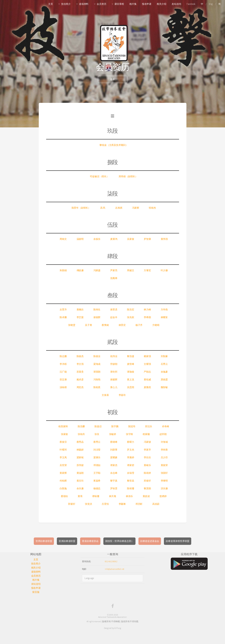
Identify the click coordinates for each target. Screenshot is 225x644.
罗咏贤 (114, 488)
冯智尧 (97, 380)
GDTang (118, 628)
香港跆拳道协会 (90, 541)
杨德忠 (97, 488)
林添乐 (129, 496)
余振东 (97, 239)
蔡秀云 (97, 442)
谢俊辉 (97, 317)
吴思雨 (130, 387)
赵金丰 (114, 317)
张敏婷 (113, 434)
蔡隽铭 (105, 325)
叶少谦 (164, 270)
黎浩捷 (130, 356)
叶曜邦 (63, 450)
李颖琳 (122, 504)
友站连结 (176, 4)
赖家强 (147, 356)
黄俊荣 (164, 465)
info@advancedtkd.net (115, 569)
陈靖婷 (147, 473)
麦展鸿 (114, 239)
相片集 (133, 4)
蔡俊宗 (63, 442)
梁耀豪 (114, 457)
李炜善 (164, 450)
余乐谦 (80, 488)
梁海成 (97, 364)
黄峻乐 (147, 465)
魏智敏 (164, 387)
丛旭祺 (119, 208)
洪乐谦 (164, 488)
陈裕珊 (130, 488)
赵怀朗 (163, 434)
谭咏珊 (96, 496)
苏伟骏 (80, 465)
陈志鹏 (63, 356)
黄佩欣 (80, 310)
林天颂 (113, 496)
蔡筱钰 (64, 496)
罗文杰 (130, 450)
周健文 (130, 270)
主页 (51, 4)
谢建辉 (114, 380)
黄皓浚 (146, 496)
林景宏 (122, 325)
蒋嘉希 (97, 481)
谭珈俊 (130, 372)
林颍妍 (80, 450)
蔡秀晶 (80, 442)
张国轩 (164, 473)
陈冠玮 (132, 426)
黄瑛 (80, 496)
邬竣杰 (152, 208)
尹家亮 (114, 270)
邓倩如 (97, 465)
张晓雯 (72, 325)
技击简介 (66, 4)
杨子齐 (139, 325)
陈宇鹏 (115, 426)
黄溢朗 (80, 473)
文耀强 (147, 364)
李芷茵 (80, 317)
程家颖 (146, 434)
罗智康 (147, 239)
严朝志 (147, 372)
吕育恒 (105, 504)
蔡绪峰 (114, 442)
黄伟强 (164, 239)
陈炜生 (97, 310)
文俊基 (105, 395)
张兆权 (130, 317)
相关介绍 (161, 4)
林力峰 (147, 310)
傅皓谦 (80, 270)
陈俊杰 (80, 356)
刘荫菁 (114, 450)
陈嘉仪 (98, 426)
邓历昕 (139, 504)
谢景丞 (114, 310)
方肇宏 (147, 270)
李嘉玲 (122, 395)
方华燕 (164, 310)
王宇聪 (97, 473)
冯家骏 (147, 442)
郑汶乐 (149, 426)
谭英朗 (97, 372)
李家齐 (147, 450)
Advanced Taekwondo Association (112, 617)
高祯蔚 (156, 504)
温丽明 (80, 239)
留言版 (36, 592)
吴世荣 (63, 465)
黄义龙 (130, 380)
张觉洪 (88, 504)
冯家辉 (135, 208)
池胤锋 (114, 278)
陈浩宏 (130, 310)
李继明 (164, 481)
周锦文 (63, 239)
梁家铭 (80, 457)
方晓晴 (156, 325)
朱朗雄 (63, 270)
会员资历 (101, 4)
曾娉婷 (163, 496)
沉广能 (63, 372)
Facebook (191, 4)
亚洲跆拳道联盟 (67, 541)
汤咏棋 (63, 387)
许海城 (164, 442)
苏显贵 (80, 372)
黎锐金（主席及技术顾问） (114, 145)
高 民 (103, 208)
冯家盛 (97, 270)
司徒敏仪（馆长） (99, 176)
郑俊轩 (147, 481)
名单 (113, 79)
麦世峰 (130, 364)
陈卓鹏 (63, 317)
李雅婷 (130, 457)
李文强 (80, 364)
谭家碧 (130, 465)
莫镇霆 (164, 380)
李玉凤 (63, 457)
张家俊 (64, 434)
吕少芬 (164, 457)
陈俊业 (97, 356)
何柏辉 (63, 481)
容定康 (63, 380)
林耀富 (164, 317)
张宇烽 (129, 434)
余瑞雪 (130, 473)
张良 (97, 434)
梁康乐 (97, 457)
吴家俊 (130, 239)
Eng (211, 4)
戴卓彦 (80, 380)
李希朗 (147, 317)
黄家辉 (63, 473)
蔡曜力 (130, 442)
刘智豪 (164, 356)
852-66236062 (111, 561)
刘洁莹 (97, 450)
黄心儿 (114, 387)
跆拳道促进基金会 (150, 541)
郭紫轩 (72, 504)
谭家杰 (114, 465)
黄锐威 (147, 380)
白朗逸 (63, 488)
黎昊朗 (147, 488)
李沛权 (63, 364)
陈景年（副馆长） (81, 208)
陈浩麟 (81, 426)
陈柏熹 (97, 387)
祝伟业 (114, 356)
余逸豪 (164, 372)
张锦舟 (81, 434)
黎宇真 (114, 481)
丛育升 (63, 310)
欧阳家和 (63, 426)
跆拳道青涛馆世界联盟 (178, 541)
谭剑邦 (114, 372)
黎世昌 (130, 481)
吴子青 (88, 325)
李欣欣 (147, 457)
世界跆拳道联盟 (44, 541)
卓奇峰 (165, 426)
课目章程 (119, 4)
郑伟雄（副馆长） (128, 176)
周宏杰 (80, 387)
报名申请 (147, 4)
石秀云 (164, 364)
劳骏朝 (114, 364)
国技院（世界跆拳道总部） (119, 541)
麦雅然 (147, 387)
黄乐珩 (80, 481)
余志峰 (114, 473)
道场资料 (84, 4)
